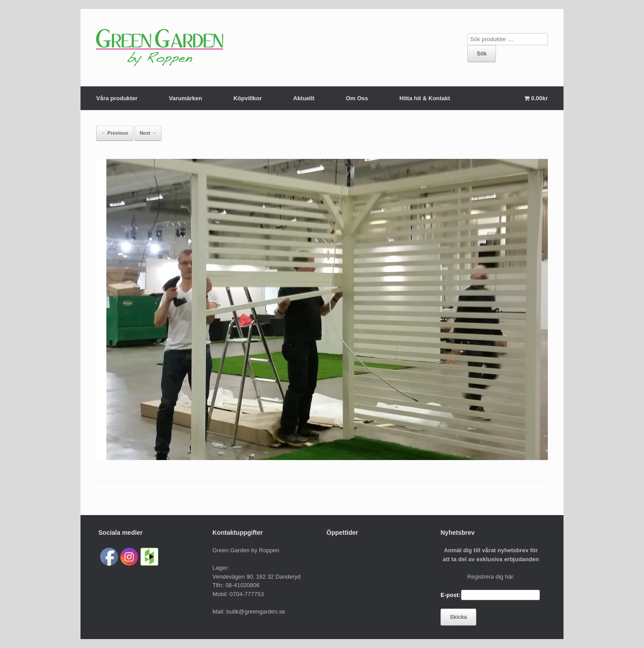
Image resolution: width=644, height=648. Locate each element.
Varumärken (185, 98)
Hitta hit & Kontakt (425, 98)
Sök (482, 54)
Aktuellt (304, 98)
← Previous (115, 133)
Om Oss (357, 98)
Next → (148, 133)
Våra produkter (117, 98)
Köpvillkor (248, 98)
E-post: (451, 595)
